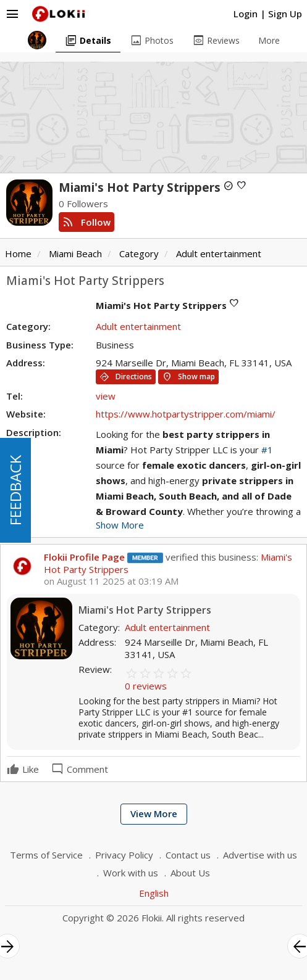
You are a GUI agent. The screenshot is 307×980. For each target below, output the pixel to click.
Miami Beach (75, 253)
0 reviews (146, 686)
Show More (120, 525)
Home (18, 253)
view (106, 396)
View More (154, 813)
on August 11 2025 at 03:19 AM (111, 581)
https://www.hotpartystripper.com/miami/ (186, 414)
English (154, 893)
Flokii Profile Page (84, 557)
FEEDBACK (15, 490)
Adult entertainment (219, 253)
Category (139, 253)
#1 (267, 450)
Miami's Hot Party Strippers (145, 610)
